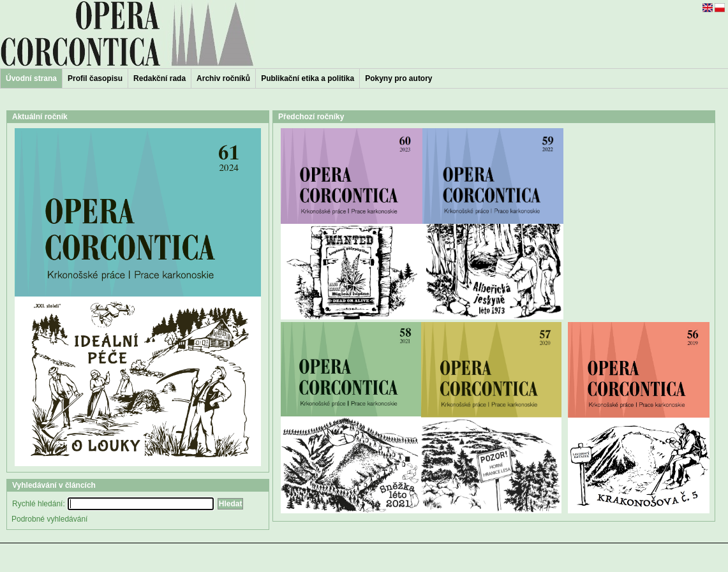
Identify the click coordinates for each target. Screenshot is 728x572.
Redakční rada (160, 78)
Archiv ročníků (223, 78)
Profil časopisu (95, 78)
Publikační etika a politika (308, 78)
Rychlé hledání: (39, 504)
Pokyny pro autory (398, 78)
